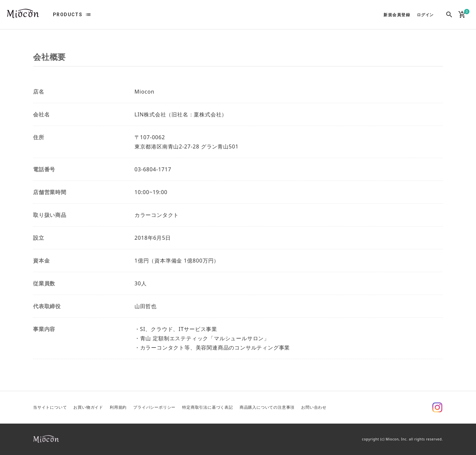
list (88, 15)
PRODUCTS (68, 15)
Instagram (437, 407)
